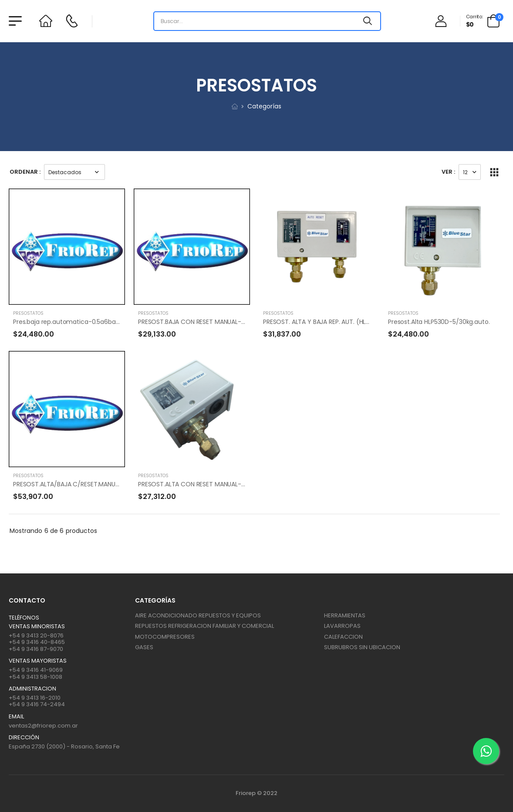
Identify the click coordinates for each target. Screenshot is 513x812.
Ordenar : (25, 172)
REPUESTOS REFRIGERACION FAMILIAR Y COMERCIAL (204, 626)
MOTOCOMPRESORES (165, 637)
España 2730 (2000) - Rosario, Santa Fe (64, 746)
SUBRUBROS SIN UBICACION (362, 647)
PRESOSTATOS (28, 313)
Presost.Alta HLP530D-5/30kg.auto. (439, 322)
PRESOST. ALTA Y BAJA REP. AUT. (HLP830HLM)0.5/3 (336, 322)
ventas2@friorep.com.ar (43, 726)
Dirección (24, 738)
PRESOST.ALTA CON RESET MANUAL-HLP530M (202, 484)
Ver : (448, 172)
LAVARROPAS (342, 626)
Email (16, 717)
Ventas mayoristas (38, 661)
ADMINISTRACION (32, 689)
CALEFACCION (343, 637)
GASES (144, 647)
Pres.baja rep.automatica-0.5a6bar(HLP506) (79, 322)
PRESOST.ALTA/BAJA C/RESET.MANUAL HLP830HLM (84, 484)
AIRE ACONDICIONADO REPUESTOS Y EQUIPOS (198, 615)
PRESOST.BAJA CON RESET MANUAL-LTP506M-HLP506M (218, 322)
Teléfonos (24, 618)
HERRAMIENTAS (345, 615)
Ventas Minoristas (37, 627)
